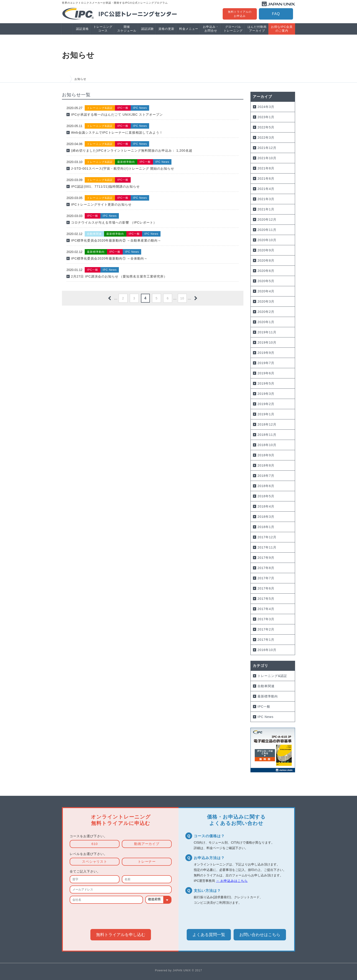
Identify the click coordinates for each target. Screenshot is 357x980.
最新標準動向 (268, 696)
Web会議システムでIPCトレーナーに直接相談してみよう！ (117, 133)
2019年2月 (266, 404)
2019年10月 (267, 342)
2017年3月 (266, 619)
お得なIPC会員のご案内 (282, 29)
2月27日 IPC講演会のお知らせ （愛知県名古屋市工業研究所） (119, 276)
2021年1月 (266, 209)
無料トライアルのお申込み (240, 14)
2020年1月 (266, 322)
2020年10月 (267, 240)
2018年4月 (266, 506)
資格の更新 (166, 29)
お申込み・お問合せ (211, 29)
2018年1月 (266, 527)
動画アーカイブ (147, 844)
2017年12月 (267, 537)
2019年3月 (266, 394)
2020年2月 (266, 312)
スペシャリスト (95, 862)
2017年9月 (266, 558)
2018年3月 (266, 517)
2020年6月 (266, 271)
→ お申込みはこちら (232, 881)
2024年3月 (266, 107)
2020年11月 (267, 230)
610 (94, 844)
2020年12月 (267, 219)
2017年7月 (266, 578)
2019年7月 (266, 363)
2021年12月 (267, 148)
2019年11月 (267, 332)
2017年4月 (266, 609)
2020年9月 (266, 250)
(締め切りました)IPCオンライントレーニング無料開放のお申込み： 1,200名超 (132, 151)
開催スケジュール (127, 29)
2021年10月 (267, 158)
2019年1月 (266, 414)
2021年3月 (266, 199)
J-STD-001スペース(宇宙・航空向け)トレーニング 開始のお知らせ (123, 168)
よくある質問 (209, 935)
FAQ (276, 14)
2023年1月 (266, 117)
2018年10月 (267, 445)
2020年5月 (266, 281)
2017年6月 (266, 588)
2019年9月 (266, 353)
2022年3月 (266, 138)
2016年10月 (267, 650)
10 (182, 298)
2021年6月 (266, 179)
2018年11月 (267, 435)
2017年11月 (267, 547)
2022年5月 (266, 127)
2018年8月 (266, 465)
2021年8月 (266, 168)
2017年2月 (266, 629)
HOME (66, 79)
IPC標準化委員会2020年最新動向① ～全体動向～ (109, 258)
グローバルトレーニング (233, 29)
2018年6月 (266, 486)
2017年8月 (266, 568)
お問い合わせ (260, 935)
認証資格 (82, 29)
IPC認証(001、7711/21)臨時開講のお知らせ (105, 186)
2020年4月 (266, 291)
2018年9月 (266, 455)
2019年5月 (266, 383)
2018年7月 (266, 476)
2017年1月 (266, 640)
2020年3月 (266, 301)
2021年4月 (266, 189)
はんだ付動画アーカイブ (257, 29)
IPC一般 (264, 707)
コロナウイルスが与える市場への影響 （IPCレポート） (114, 222)
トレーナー (147, 862)
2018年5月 (266, 496)
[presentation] (121, 916)
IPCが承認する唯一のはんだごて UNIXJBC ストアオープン (117, 115)
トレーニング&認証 (272, 676)
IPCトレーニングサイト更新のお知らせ (101, 204)
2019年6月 (266, 373)
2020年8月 (266, 260)
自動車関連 (266, 686)
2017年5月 (266, 599)
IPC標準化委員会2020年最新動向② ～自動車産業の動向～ (116, 240)
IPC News (265, 717)
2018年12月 (267, 424)
